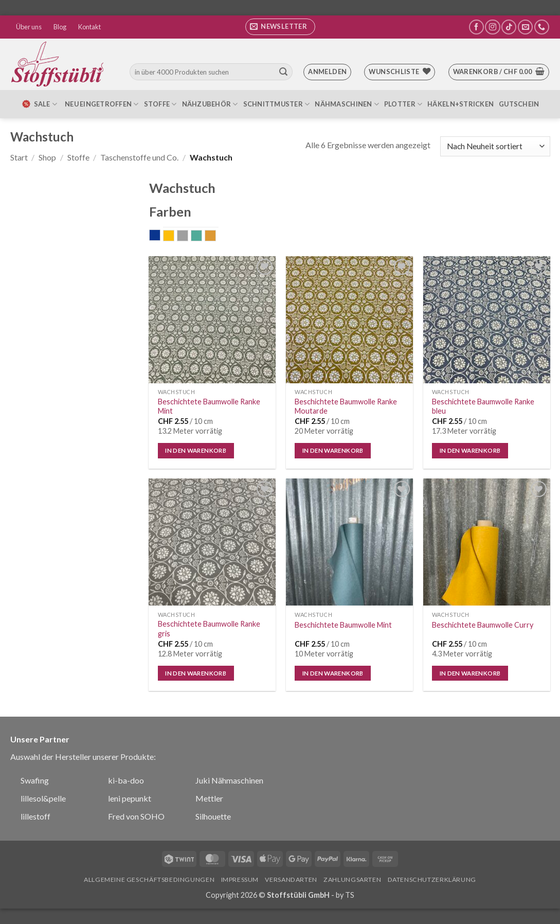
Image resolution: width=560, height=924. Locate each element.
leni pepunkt (130, 798)
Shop (47, 157)
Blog (60, 27)
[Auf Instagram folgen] (492, 27)
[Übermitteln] (283, 72)
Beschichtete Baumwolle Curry (483, 625)
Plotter (403, 104)
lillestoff (35, 816)
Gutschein (519, 104)
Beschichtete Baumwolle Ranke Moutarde (346, 406)
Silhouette (213, 816)
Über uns (29, 27)
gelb (174, 237)
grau (188, 237)
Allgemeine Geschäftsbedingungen (149, 879)
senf (216, 237)
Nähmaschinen (347, 104)
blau (160, 236)
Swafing (35, 780)
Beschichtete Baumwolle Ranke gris (209, 629)
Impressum (240, 879)
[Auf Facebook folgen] (476, 27)
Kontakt (89, 27)
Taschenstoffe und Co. (139, 157)
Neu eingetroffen (102, 104)
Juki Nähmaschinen (229, 780)
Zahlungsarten (352, 879)
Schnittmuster (277, 104)
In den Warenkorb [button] (196, 450)
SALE (39, 104)
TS (350, 895)
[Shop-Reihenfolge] (495, 146)
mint (202, 237)
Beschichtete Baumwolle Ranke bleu (483, 406)
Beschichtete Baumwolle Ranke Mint (209, 406)
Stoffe (160, 104)
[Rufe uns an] (542, 27)
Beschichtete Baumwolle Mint (343, 625)
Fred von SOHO (136, 816)
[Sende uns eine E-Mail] (525, 27)
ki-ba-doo (126, 780)
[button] (280, 27)
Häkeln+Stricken (460, 104)
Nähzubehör (210, 104)
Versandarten (291, 879)
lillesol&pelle (43, 798)
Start (19, 157)
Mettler (209, 798)
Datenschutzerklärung (432, 879)
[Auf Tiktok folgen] (509, 27)
